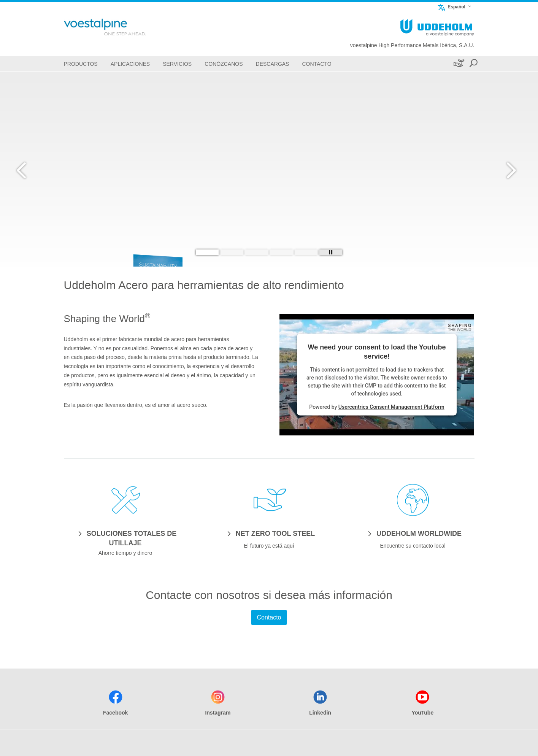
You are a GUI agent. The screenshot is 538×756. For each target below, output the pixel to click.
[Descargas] (273, 64)
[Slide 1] (207, 252)
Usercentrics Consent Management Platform (391, 407)
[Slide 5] (306, 252)
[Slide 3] (257, 252)
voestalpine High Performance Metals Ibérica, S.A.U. (412, 45)
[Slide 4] (281, 252)
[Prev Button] (29, 169)
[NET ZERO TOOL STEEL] (269, 533)
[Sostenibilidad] (458, 64)
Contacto (269, 617)
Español (451, 7)
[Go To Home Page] (117, 27)
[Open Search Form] (473, 64)
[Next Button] (509, 169)
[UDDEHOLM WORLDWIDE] (413, 533)
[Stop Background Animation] (331, 252)
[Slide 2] (232, 252)
